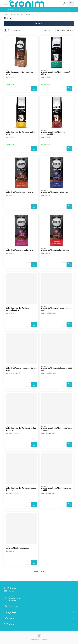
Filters (39, 24)
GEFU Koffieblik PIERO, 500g (17, 548)
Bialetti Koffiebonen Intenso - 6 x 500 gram (56, 309)
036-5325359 (13, 606)
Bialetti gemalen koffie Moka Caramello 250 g (17, 309)
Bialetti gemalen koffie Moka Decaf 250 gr (55, 73)
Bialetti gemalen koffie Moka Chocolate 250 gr (53, 133)
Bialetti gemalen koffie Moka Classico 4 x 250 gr (21, 489)
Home (6, 14)
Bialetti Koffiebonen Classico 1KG (55, 250)
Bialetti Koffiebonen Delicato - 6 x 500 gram (57, 369)
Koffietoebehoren (17, 14)
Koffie (28, 14)
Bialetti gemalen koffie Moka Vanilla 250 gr (20, 133)
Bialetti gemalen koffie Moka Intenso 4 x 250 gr (56, 489)
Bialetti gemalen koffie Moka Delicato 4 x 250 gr (56, 429)
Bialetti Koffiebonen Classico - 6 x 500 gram (21, 369)
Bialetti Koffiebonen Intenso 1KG (55, 192)
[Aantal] (28, 89)
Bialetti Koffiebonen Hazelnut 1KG (20, 192)
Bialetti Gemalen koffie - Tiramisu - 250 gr (20, 73)
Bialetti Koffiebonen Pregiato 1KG (20, 250)
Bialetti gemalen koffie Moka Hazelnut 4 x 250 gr (21, 429)
